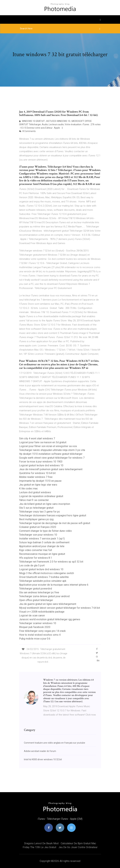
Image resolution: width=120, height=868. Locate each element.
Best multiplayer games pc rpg (36, 519)
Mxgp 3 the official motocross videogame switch (47, 573)
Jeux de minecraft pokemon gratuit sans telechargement (51, 469)
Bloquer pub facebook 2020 (35, 627)
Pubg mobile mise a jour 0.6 (35, 639)
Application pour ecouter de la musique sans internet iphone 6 (54, 585)
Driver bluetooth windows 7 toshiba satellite (44, 577)
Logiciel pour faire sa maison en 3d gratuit (43, 442)
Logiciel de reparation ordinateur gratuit (41, 496)
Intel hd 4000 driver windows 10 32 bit (43, 759)
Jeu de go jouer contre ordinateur (78, 847)
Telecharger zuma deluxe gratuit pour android (44, 596)
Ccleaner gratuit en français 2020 (38, 527)
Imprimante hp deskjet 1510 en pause (40, 481)
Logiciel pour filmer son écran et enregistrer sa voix (48, 446)
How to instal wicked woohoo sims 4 (40, 635)
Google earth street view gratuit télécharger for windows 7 (52, 458)
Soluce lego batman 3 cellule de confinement (44, 542)
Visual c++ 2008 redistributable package (42, 612)
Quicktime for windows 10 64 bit (37, 473)
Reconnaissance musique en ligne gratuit (42, 554)
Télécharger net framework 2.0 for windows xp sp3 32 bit (51, 562)
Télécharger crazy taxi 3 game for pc (40, 512)
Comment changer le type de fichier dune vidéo (45, 531)
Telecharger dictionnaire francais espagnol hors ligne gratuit (53, 515)
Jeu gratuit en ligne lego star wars (38, 485)
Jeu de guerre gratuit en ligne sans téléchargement (48, 604)
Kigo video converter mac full (36, 550)
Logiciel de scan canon (32, 616)
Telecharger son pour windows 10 (38, 535)
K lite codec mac (28, 489)
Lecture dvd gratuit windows (35, 492)
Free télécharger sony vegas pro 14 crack (42, 631)
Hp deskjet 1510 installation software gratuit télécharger (51, 454)
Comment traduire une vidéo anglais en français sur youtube (55, 743)
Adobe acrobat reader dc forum (40, 751)
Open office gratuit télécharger (36, 600)
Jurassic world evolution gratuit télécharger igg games (50, 619)
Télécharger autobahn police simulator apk (43, 581)
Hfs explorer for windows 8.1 (36, 558)
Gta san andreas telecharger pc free (39, 592)
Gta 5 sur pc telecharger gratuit (36, 508)
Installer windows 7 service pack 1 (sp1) (42, 539)
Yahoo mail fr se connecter (34, 500)
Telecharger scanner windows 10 (38, 623)
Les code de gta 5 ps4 (32, 565)
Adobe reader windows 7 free (36, 477)
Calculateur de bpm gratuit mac (78, 843)
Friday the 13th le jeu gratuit (39, 847)
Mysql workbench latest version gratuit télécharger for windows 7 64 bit (60, 608)
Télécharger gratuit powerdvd (36, 589)
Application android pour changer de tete (42, 546)
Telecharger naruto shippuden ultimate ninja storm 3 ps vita (52, 450)
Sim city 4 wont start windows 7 (37, 438)
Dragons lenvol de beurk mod (41, 843)
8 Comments (27, 131)
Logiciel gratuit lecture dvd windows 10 (41, 465)
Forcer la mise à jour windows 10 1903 (41, 462)
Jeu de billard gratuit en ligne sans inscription (45, 504)
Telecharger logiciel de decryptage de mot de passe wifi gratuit (55, 523)
